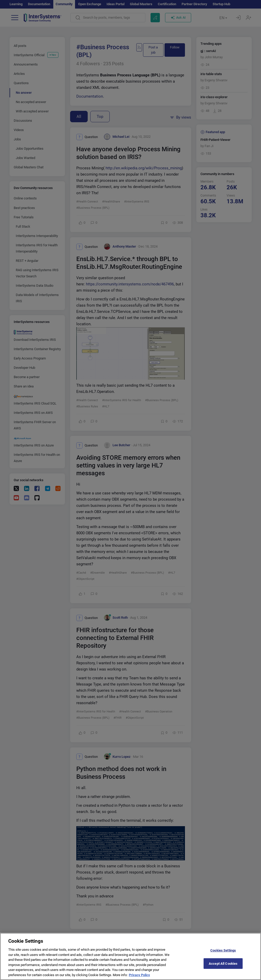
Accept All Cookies (223, 968)
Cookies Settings (223, 955)
